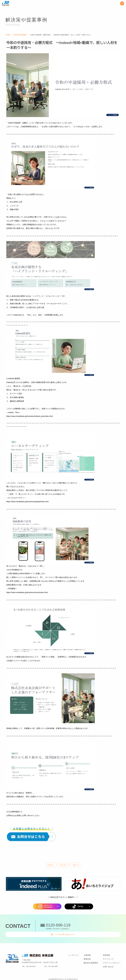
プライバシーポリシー (112, 959)
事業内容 (87, 955)
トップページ (73, 951)
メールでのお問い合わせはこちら (97, 927)
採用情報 (106, 951)
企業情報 (87, 951)
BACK (44, 866)
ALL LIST (63, 866)
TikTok (78, 908)
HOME (8, 35)
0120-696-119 (58, 926)
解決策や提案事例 (20, 35)
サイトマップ (108, 955)
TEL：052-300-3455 (29, 962)
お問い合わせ (108, 963)
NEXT (82, 866)
